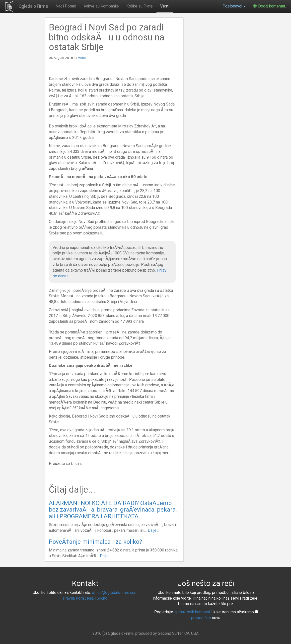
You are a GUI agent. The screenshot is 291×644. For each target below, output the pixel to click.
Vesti (165, 6)
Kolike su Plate (140, 6)
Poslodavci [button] (234, 6)
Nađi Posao (66, 6)
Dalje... (153, 530)
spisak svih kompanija (193, 612)
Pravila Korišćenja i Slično (85, 598)
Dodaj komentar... (270, 6)
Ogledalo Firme (33, 6)
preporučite (201, 618)
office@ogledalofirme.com (115, 592)
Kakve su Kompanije (101, 6)
